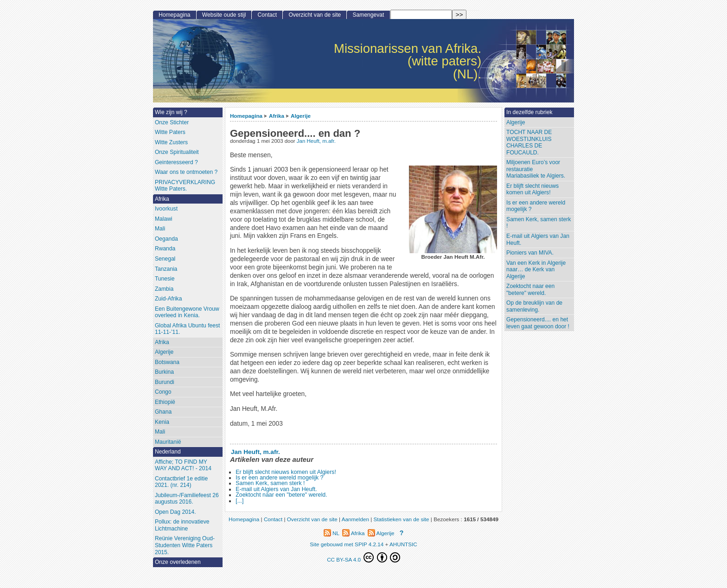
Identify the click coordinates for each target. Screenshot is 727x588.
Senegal (165, 259)
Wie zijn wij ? (171, 112)
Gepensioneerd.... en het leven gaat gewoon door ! (538, 323)
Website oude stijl (224, 15)
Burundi (165, 382)
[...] (239, 501)
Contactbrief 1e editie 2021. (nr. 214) (181, 482)
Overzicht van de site (315, 15)
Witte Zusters (171, 142)
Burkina (164, 372)
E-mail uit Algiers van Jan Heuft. (276, 489)
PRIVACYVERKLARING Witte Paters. (185, 186)
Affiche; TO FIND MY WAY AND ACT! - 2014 (183, 465)
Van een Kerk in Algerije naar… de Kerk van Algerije (536, 270)
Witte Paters (170, 132)
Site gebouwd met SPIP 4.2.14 (347, 544)
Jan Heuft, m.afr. (316, 141)
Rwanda (165, 249)
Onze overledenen (178, 562)
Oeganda (166, 239)
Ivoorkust (166, 209)
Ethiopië (165, 402)
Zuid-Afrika (168, 299)
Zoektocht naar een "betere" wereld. (281, 495)
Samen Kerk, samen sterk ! (270, 483)
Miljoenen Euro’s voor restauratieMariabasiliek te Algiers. (536, 169)
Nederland (168, 452)
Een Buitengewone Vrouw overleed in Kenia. (187, 312)
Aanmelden (355, 519)
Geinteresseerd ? (176, 162)
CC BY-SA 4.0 (363, 557)
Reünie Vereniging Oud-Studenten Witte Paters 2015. (185, 545)
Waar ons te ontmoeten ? (186, 172)
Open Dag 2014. (175, 512)
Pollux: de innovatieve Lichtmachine (182, 525)
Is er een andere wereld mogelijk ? (279, 478)
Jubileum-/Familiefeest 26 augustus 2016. (187, 499)
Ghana (163, 412)
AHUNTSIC (403, 544)
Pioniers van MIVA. (530, 253)
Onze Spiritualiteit (177, 152)
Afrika (277, 116)
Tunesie (165, 279)
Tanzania (166, 269)
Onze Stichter (172, 122)
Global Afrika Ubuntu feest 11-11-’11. (188, 329)
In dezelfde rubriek (529, 112)
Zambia (164, 289)
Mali (160, 229)
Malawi (164, 219)
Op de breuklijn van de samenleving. (534, 306)
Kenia (162, 422)
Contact (268, 15)
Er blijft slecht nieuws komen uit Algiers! (286, 472)
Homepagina (246, 116)
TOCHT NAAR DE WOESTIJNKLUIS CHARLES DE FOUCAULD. (529, 142)
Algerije (301, 116)
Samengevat (369, 15)
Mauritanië (168, 442)
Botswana (167, 362)
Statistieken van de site (401, 519)
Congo (163, 392)
